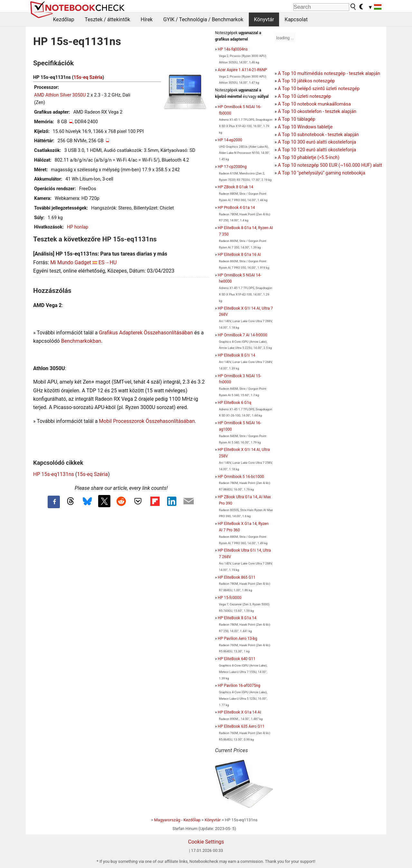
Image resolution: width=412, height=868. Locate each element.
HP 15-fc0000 (230, 598)
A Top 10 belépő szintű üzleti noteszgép (319, 89)
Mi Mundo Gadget (71, 262)
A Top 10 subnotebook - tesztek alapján (318, 135)
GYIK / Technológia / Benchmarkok (203, 19)
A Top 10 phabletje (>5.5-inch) (309, 158)
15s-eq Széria (88, 77)
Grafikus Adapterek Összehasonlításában (146, 333)
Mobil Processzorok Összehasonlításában (147, 421)
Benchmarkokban (81, 341)
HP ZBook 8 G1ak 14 (236, 187)
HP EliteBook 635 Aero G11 (241, 726)
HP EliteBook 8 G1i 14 (237, 355)
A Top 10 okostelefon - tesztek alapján (317, 112)
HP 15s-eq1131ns (54, 474)
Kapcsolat (296, 19)
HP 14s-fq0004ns (233, 49)
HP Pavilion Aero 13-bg (238, 639)
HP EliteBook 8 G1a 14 (237, 618)
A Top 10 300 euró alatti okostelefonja (317, 142)
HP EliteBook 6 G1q (235, 403)
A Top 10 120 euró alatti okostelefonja (317, 150)
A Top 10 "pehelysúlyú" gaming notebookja (321, 173)
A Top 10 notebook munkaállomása (314, 104)
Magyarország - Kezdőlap (177, 820)
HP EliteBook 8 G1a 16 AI (239, 255)
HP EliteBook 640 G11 (237, 659)
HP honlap (78, 227)
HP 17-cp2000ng (232, 167)
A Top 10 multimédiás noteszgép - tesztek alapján (329, 74)
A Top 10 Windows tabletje (305, 127)
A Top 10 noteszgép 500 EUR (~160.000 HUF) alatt (330, 165)
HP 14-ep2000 (230, 140)
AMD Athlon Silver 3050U (60, 95)
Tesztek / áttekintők (107, 19)
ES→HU (108, 262)
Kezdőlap (64, 19)
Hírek (147, 19)
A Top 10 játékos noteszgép (306, 81)
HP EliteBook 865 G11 (237, 577)
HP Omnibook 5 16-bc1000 (241, 477)
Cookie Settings (206, 842)
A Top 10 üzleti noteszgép (304, 96)
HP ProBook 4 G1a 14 (236, 208)
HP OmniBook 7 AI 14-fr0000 (243, 335)
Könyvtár (264, 19)
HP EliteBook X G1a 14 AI (240, 712)
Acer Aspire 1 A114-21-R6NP (243, 70)
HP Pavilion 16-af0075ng (239, 686)
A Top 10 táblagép (296, 119)
